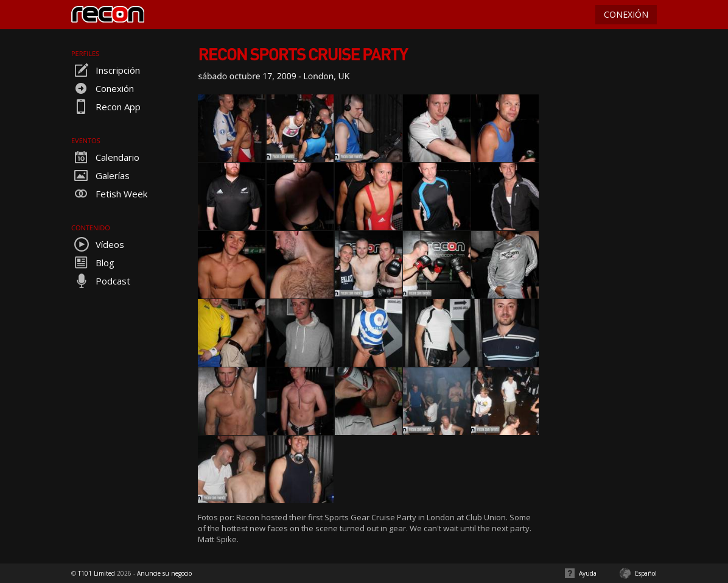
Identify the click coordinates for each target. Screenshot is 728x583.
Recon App (106, 107)
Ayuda (588, 573)
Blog (93, 263)
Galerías (100, 175)
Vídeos (98, 244)
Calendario (105, 157)
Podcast (101, 281)
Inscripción (106, 70)
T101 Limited (96, 573)
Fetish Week (109, 194)
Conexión (103, 88)
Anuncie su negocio (164, 573)
